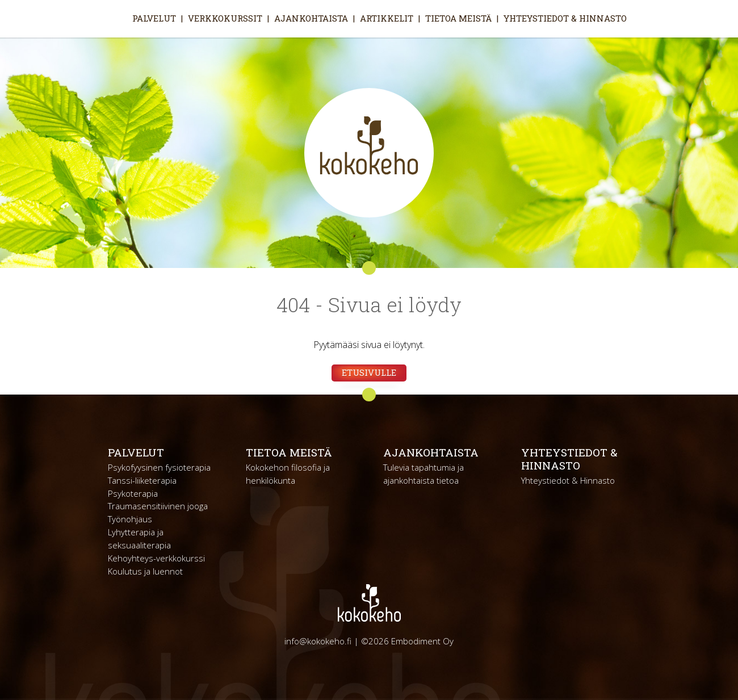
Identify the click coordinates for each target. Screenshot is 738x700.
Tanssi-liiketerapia (142, 480)
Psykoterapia (133, 493)
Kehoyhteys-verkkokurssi (156, 558)
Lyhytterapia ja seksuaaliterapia (139, 538)
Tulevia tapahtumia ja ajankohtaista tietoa (423, 474)
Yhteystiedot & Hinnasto (565, 18)
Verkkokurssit (225, 18)
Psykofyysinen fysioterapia (159, 467)
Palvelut (154, 18)
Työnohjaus (130, 519)
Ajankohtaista (311, 18)
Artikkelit (387, 18)
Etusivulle (369, 372)
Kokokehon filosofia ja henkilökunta (288, 474)
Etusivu (117, 18)
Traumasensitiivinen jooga (158, 506)
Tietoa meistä (458, 18)
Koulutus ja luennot (145, 571)
